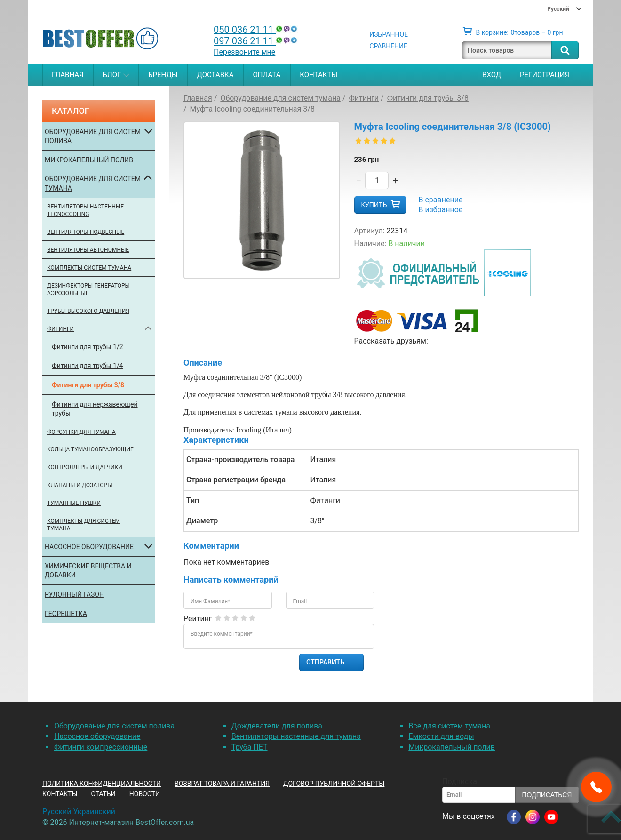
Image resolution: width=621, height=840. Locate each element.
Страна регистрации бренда (236, 480)
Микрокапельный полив (89, 160)
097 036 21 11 (256, 41)
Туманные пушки (74, 503)
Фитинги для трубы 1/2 (88, 347)
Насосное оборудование (89, 547)
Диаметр (202, 521)
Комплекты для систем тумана (84, 525)
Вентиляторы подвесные (86, 232)
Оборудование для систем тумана (93, 184)
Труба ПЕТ (250, 747)
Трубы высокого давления (88, 311)
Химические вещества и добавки (88, 571)
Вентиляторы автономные (88, 250)
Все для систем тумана (449, 726)
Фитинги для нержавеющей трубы (95, 409)
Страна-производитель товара (240, 460)
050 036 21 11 (256, 30)
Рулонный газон (74, 594)
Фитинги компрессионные (101, 747)
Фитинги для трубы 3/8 (88, 385)
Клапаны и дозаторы (80, 485)
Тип (193, 500)
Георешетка (66, 614)
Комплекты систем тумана (89, 268)
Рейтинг (198, 619)
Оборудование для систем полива (93, 136)
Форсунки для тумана (81, 432)
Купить (374, 205)
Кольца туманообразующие (90, 449)
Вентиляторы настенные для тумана (296, 736)
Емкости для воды (441, 736)
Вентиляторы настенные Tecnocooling (85, 211)
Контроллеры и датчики (85, 467)
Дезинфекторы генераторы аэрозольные (88, 290)
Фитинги (60, 329)
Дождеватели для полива (277, 726)
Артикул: (370, 231)
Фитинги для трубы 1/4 (88, 366)
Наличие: (370, 244)
